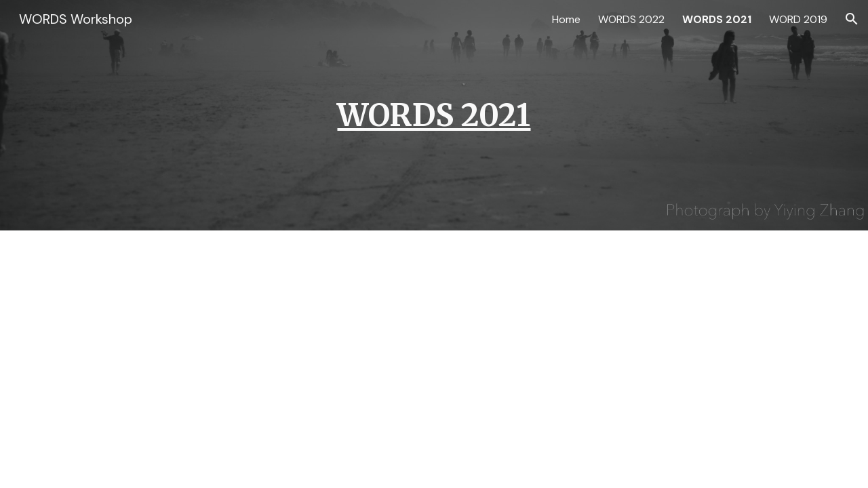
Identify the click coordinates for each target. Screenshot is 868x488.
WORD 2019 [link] (798, 19)
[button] (852, 19)
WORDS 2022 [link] (631, 19)
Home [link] (566, 19)
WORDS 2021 (434, 115)
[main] (434, 116)
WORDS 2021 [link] (717, 19)
